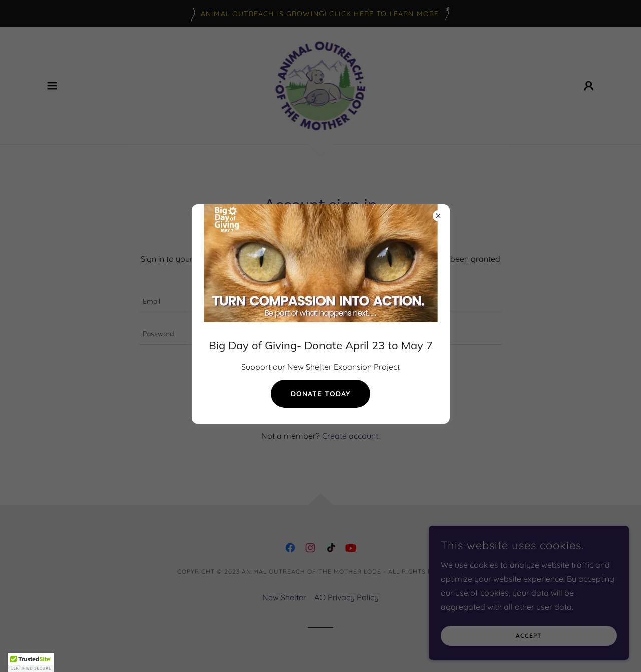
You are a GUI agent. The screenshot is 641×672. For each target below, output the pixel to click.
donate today (320, 394)
